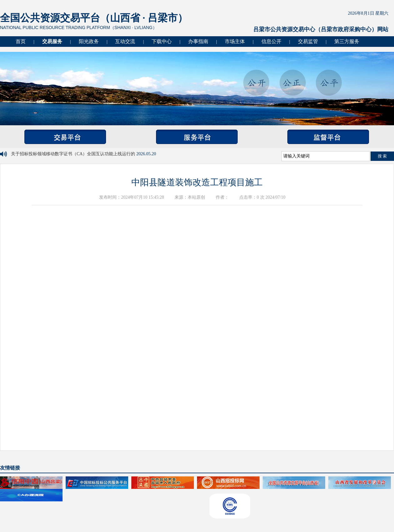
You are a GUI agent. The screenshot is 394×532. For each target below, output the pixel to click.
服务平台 (197, 137)
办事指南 (198, 41)
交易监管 (308, 41)
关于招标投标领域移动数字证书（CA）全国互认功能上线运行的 (74, 154)
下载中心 (162, 41)
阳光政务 (89, 41)
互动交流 (125, 41)
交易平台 (65, 137)
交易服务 (52, 41)
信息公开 (271, 41)
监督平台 (328, 137)
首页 (21, 41)
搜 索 (382, 156)
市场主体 (235, 41)
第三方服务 (347, 41)
